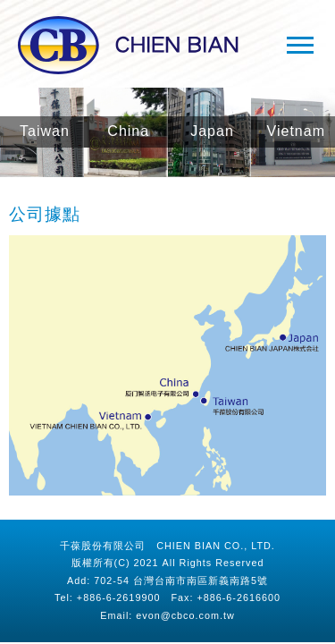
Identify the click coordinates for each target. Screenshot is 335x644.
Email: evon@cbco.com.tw (167, 615)
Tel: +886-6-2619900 (107, 597)
